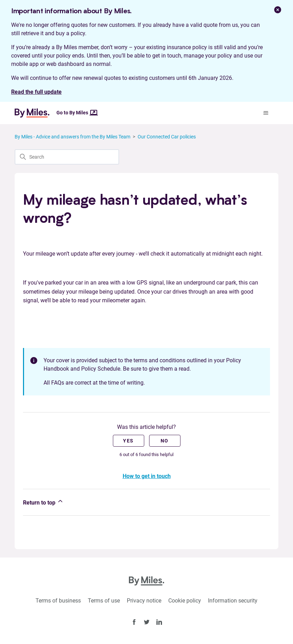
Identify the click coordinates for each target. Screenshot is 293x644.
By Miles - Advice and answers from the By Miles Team (72, 137)
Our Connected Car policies (167, 137)
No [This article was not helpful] (165, 441)
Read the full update (36, 92)
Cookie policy (185, 601)
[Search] (67, 157)
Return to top (43, 502)
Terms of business (58, 601)
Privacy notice (144, 601)
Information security (233, 601)
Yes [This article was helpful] (128, 441)
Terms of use (104, 601)
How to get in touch (147, 476)
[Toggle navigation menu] (266, 113)
